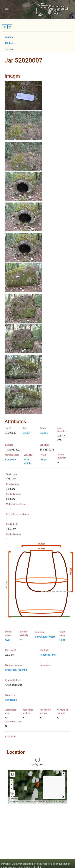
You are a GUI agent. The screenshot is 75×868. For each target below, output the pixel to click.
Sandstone (11, 700)
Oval (8, 640)
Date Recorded (62, 430)
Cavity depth (12, 524)
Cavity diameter (14, 494)
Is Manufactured (13, 680)
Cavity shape (62, 633)
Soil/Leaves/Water (45, 637)
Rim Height (11, 650)
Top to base (12, 474)
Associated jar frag (45, 712)
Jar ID (8, 428)
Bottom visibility (24, 633)
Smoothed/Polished (16, 670)
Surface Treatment (14, 665)
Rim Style (44, 650)
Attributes (10, 43)
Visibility (28, 455)
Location (9, 49)
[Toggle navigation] (7, 10)
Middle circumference (17, 504)
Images (9, 37)
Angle (43, 455)
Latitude (9, 445)
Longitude (45, 445)
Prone (44, 460)
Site (24, 428)
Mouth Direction (62, 456)
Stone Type (11, 695)
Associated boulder (28, 712)
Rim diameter (12, 484)
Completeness (12, 455)
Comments (11, 737)
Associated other (14, 722)
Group (43, 428)
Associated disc (11, 712)
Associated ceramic (62, 712)
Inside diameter (14, 534)
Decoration (45, 665)
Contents (39, 632)
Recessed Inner (48, 655)
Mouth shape (8, 633)
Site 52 (26, 433)
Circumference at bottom (18, 514)
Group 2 (44, 433)
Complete (11, 460)
